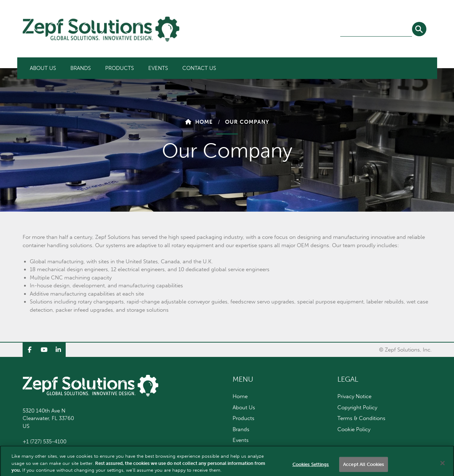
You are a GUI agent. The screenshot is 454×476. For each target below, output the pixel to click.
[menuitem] (43, 68)
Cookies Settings (311, 468)
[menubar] (123, 68)
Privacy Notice (354, 396)
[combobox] (376, 29)
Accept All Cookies (364, 468)
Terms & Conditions (361, 418)
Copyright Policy (357, 407)
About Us (43, 68)
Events (158, 68)
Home (204, 122)
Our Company (247, 122)
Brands (81, 68)
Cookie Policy (354, 429)
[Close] (443, 467)
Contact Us (199, 68)
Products (120, 68)
